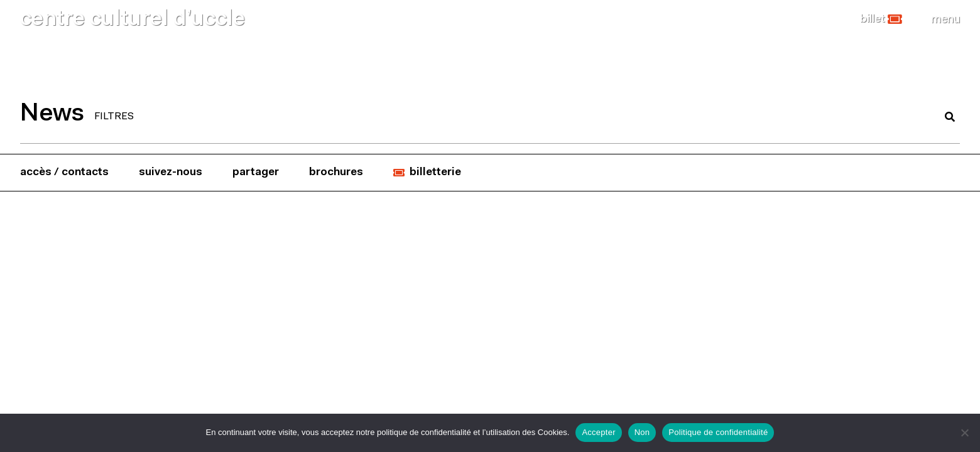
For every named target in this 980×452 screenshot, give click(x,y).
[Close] (945, 19)
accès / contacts (64, 172)
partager (256, 172)
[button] (881, 19)
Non (642, 432)
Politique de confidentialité (718, 432)
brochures (336, 172)
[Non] (964, 433)
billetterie (435, 172)
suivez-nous (171, 172)
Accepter (598, 432)
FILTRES (114, 117)
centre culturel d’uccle (133, 20)
